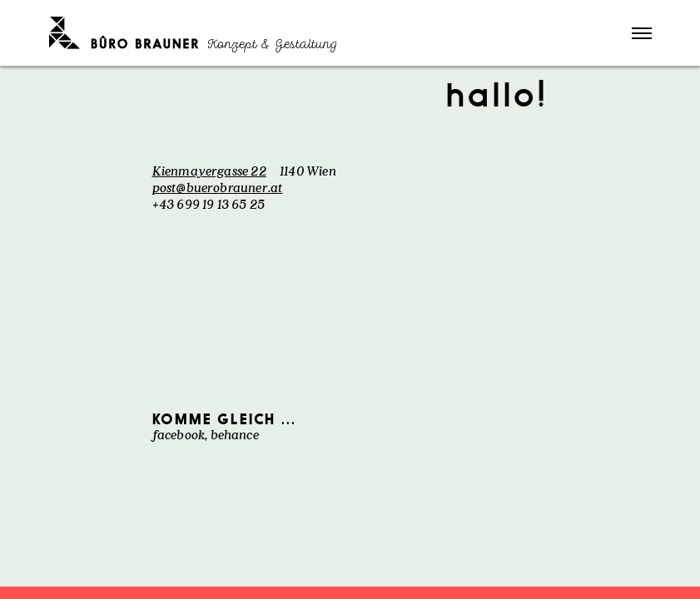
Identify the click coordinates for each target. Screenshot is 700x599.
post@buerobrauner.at (218, 187)
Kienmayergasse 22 (209, 171)
